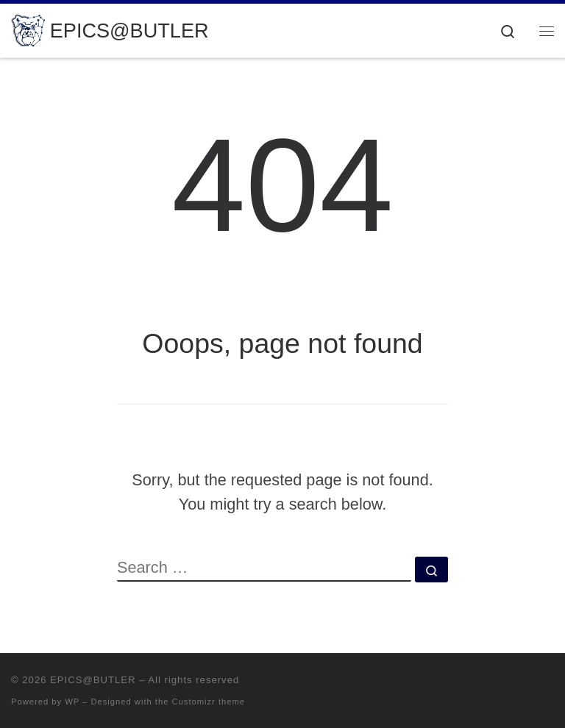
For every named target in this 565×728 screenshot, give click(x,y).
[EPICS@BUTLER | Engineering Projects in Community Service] (28, 29)
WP (72, 702)
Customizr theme (209, 702)
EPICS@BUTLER (93, 680)
